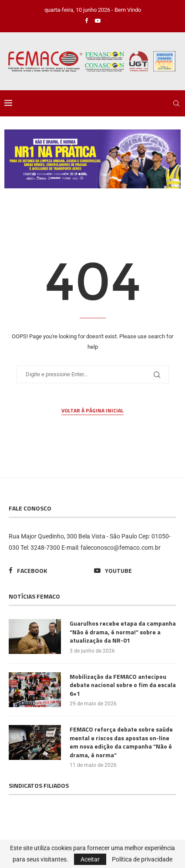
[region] (92, 159)
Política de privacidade (142, 859)
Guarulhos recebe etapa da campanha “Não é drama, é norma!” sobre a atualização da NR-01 (123, 632)
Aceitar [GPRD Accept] (90, 859)
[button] (92, 159)
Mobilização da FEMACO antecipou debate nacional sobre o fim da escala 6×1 (123, 685)
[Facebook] (86, 21)
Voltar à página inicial (92, 411)
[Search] (176, 103)
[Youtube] (98, 21)
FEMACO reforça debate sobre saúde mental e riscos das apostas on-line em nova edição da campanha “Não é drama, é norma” (121, 742)
